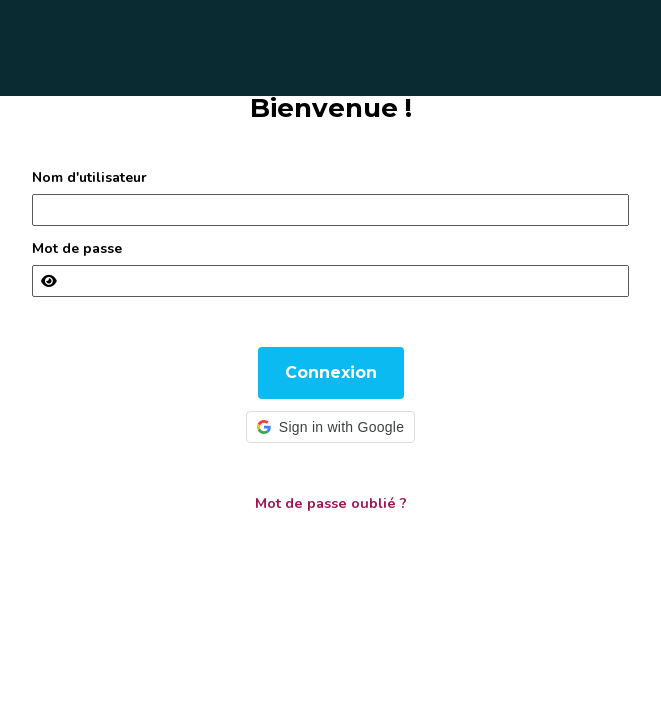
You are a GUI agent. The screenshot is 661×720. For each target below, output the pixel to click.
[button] (330, 427)
